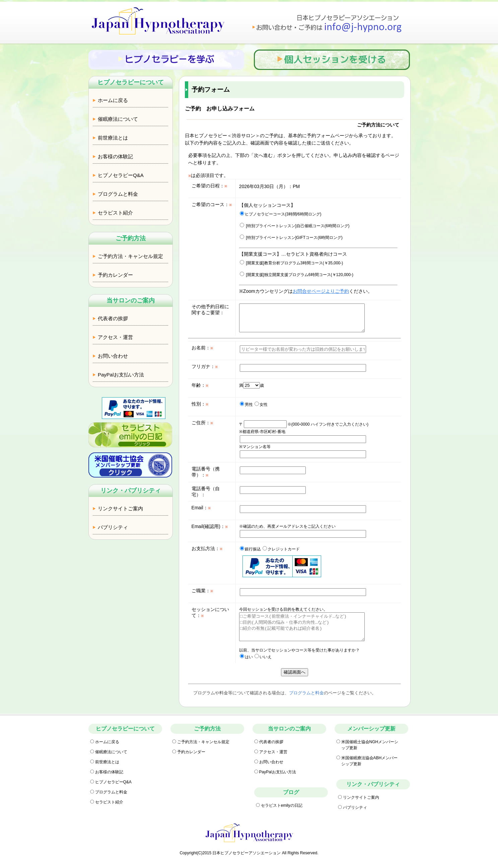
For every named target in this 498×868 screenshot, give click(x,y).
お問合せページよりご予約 (321, 291)
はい (246, 657)
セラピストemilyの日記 (282, 805)
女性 (261, 405)
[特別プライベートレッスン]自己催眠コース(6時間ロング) (295, 226)
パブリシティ (113, 527)
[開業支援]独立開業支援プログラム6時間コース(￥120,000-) (297, 275)
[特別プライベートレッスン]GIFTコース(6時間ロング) (291, 238)
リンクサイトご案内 (120, 508)
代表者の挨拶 (113, 318)
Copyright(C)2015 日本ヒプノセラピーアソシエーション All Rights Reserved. (249, 853)
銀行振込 (250, 549)
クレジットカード (281, 549)
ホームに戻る (113, 100)
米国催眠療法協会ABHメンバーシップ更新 (370, 761)
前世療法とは (113, 138)
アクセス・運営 (115, 337)
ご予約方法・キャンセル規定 (130, 256)
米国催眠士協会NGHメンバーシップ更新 (370, 745)
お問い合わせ (113, 356)
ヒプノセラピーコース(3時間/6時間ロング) (281, 214)
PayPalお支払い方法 (121, 375)
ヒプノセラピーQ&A (121, 175)
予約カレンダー (115, 275)
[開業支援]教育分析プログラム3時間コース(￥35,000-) (291, 263)
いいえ (263, 657)
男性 (246, 405)
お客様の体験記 (115, 156)
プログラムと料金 (118, 194)
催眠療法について (118, 119)
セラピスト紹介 (115, 213)
